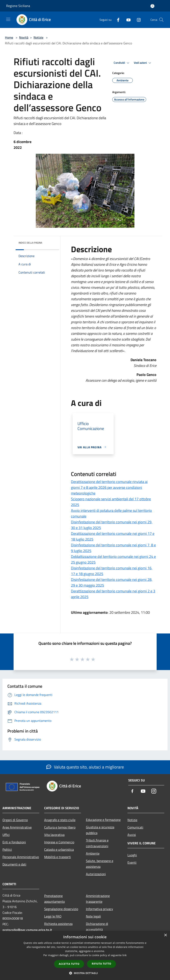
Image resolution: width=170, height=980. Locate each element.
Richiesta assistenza (58, 924)
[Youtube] (127, 20)
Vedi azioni (143, 63)
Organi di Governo (15, 820)
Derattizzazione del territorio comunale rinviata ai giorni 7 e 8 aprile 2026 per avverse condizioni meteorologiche (109, 487)
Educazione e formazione (103, 820)
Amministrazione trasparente (98, 899)
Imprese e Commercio (59, 842)
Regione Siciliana (18, 6)
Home (9, 37)
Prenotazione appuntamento (54, 899)
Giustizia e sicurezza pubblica (100, 830)
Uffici (6, 835)
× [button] (165, 935)
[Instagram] (137, 20)
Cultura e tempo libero (60, 827)
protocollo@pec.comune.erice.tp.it (27, 930)
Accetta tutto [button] (69, 964)
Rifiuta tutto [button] (101, 964)
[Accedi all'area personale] (152, 6)
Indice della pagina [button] (30, 243)
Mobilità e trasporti (58, 857)
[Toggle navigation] (8, 19)
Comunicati (135, 827)
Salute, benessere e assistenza (100, 864)
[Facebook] (117, 20)
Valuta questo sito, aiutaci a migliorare (85, 767)
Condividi (122, 63)
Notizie (38, 37)
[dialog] (85, 955)
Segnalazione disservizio (61, 909)
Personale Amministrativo (21, 857)
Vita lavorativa (54, 835)
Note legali (93, 916)
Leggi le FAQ (53, 916)
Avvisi (132, 835)
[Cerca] (161, 20)
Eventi (132, 862)
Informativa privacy (99, 909)
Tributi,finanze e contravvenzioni (97, 843)
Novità (24, 37)
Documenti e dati (14, 864)
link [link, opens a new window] (124, 955)
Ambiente (93, 853)
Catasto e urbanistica (59, 849)
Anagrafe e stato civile (60, 820)
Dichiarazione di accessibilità (97, 927)
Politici (7, 849)
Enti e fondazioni (14, 842)
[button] (85, 973)
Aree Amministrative (17, 827)
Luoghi (132, 855)
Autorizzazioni (96, 874)
